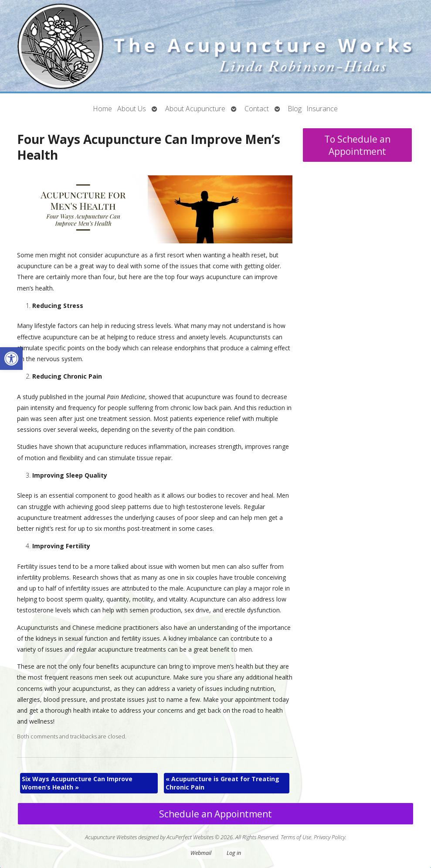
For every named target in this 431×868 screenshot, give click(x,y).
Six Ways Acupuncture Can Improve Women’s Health (77, 783)
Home (103, 109)
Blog (295, 109)
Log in (234, 853)
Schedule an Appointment (215, 814)
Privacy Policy (329, 837)
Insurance (322, 109)
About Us (132, 109)
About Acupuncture (195, 109)
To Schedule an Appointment (357, 145)
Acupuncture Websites (111, 837)
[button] (11, 359)
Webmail (201, 853)
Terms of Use (296, 837)
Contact (257, 109)
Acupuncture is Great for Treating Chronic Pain (222, 783)
